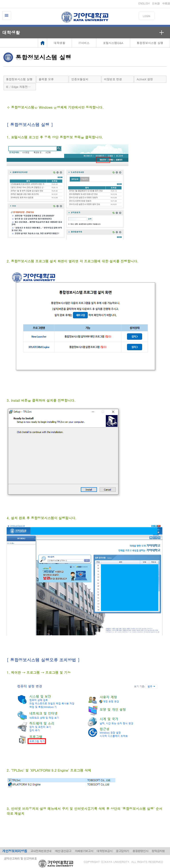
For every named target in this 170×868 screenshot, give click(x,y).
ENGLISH (144, 3)
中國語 (166, 3)
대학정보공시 (105, 851)
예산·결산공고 (63, 851)
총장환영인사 (140, 851)
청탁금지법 (158, 851)
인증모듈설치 (80, 79)
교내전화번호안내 (41, 851)
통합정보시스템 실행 (19, 79)
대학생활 (11, 32)
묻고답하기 (123, 851)
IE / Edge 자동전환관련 (21, 87)
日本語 (156, 3)
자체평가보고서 (84, 851)
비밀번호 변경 (113, 79)
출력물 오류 (46, 79)
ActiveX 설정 (145, 79)
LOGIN (147, 16)
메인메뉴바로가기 (0, 0)
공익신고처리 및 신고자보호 (20, 858)
